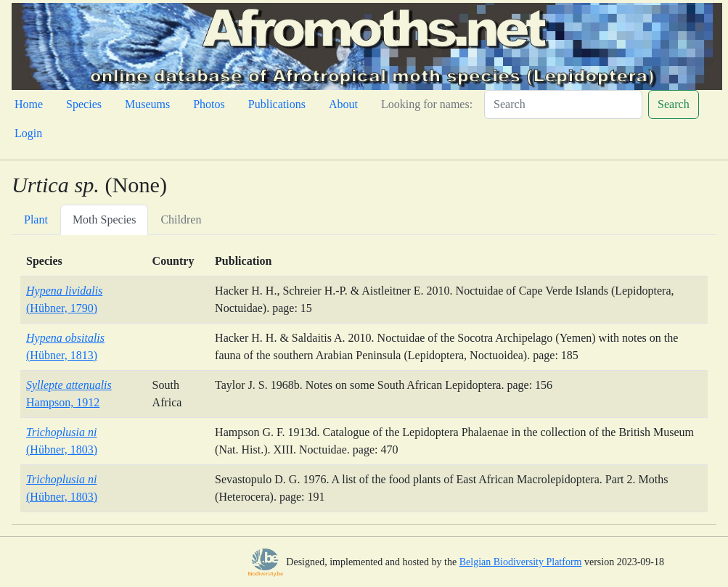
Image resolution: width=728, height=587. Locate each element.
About (343, 104)
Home (29, 104)
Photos (209, 104)
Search (674, 104)
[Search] (563, 104)
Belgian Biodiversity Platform (521, 562)
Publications (277, 104)
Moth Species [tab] (105, 219)
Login (28, 133)
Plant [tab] (36, 219)
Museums (147, 104)
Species (84, 104)
